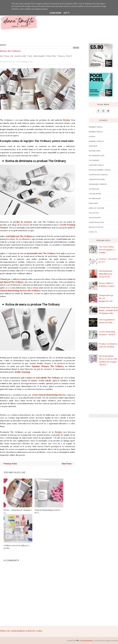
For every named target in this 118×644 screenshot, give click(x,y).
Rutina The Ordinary (10, 51)
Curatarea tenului (96, 165)
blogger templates (111, 640)
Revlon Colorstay (96, 227)
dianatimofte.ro (9, 62)
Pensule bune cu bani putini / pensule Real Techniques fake (108, 310)
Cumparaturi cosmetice (98, 175)
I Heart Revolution (96, 222)
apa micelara (94, 189)
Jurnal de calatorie (97, 208)
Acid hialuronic (95, 194)
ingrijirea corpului (96, 141)
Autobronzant (95, 198)
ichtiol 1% (93, 232)
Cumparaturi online (97, 179)
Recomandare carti (97, 156)
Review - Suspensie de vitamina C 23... (18, 511)
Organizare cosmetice (98, 184)
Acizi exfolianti (95, 218)
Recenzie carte (95, 151)
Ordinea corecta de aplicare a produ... (16, 547)
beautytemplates (87, 640)
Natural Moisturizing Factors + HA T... (48, 511)
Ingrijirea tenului (96, 127)
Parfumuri (93, 146)
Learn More (55, 13)
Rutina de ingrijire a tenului (100, 170)
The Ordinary (94, 160)
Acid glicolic (94, 213)
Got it (66, 13)
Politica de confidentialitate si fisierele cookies (21, 631)
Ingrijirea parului (96, 132)
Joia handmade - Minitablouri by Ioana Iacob (106, 274)
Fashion (92, 136)
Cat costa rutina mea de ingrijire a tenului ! (107, 250)
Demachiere (93, 203)
